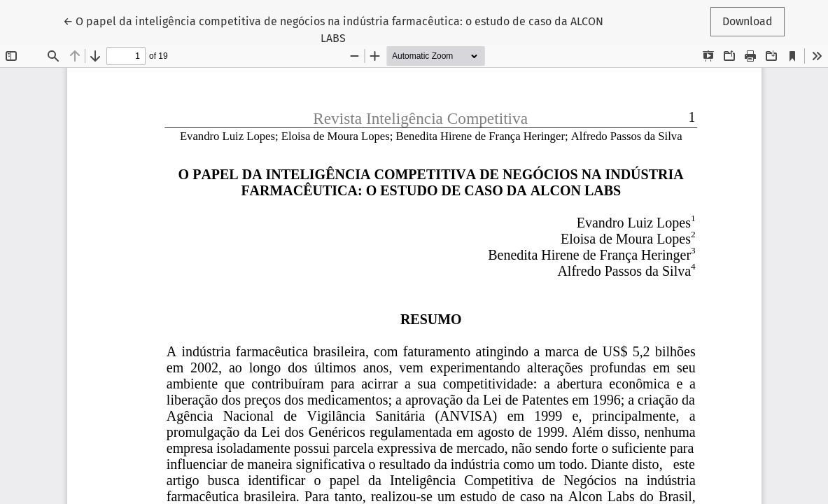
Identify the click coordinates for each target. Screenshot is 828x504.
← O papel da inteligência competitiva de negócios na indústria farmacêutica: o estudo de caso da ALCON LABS (333, 29)
